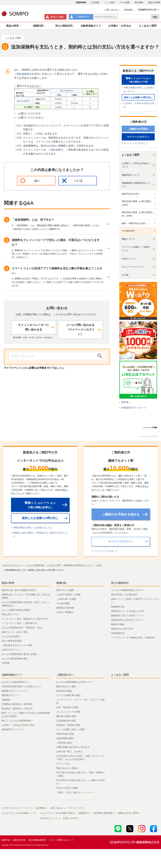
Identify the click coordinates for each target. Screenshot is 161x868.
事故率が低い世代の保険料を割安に (19, 590)
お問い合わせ (112, 10)
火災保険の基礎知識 (104, 813)
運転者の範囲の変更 (66, 716)
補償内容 (61, 583)
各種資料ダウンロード (134, 408)
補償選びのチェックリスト (15, 691)
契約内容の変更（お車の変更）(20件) (137, 203)
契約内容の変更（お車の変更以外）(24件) (137, 214)
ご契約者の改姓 (64, 743)
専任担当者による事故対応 (124, 595)
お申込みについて (50, 818)
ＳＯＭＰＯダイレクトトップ (17, 808)
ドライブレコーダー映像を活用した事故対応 (133, 638)
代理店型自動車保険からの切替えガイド (21, 686)
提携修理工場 (118, 607)
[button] (13, 26)
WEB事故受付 (118, 633)
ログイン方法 (63, 764)
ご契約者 (83, 17)
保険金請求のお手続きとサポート (128, 620)
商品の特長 (8, 583)
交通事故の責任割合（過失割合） (18, 704)
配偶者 (82, 150)
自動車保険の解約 (65, 738)
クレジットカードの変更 (68, 712)
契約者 (55, 150)
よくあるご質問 (130, 155)
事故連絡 (57, 17)
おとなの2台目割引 (11, 636)
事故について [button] (128, 239)
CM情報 (6, 663)
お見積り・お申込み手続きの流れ (139, 105)
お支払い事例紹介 (65, 612)
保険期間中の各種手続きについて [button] (136, 185)
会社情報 (41, 808)
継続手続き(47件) (130, 194)
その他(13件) (128, 231)
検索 (155, 17)
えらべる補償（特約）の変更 (71, 729)
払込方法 (34, 86)
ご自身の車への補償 (66, 599)
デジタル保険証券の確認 (68, 695)
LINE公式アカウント (12, 650)
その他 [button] (125, 275)
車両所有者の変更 (65, 734)
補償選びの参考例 (65, 608)
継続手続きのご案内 (66, 686)
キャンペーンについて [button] (133, 267)
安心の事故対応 (120, 583)
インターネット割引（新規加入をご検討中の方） (26, 619)
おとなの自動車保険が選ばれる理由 (19, 654)
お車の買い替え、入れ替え (69, 752)
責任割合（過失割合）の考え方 (17, 708)
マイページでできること (136, 143)
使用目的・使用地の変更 (68, 725)
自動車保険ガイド (12, 675)
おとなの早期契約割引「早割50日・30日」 (23, 628)
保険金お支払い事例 (129, 813)
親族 (106, 150)
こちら (61, 368)
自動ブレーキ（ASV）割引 (15, 632)
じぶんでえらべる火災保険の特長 (58, 813)
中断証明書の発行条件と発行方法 (73, 747)
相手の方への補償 (65, 590)
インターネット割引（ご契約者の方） (20, 623)
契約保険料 (23, 74)
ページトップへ (149, 436)
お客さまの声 (71, 818)
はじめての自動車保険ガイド (16, 682)
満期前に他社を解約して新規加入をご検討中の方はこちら (40, 534)
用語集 (126, 402)
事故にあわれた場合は (67, 768)
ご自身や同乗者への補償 (68, 595)
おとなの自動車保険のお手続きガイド (75, 682)
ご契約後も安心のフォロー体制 (17, 645)
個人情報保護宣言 (37, 840)
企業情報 (129, 10)
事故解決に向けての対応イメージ (128, 615)
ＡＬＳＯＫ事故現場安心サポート (128, 590)
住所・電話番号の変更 (67, 707)
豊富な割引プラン (10, 614)
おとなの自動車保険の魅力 (15, 659)
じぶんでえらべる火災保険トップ (19, 813)
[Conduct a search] (52, 356)
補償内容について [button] (131, 175)
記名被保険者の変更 (66, 721)
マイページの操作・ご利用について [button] (136, 249)
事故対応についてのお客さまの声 (128, 611)
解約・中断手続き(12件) (134, 223)
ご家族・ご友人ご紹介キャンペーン (75, 792)
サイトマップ (76, 808)
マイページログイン (106, 17)
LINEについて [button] (129, 259)
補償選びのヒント (10, 695)
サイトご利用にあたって (61, 840)
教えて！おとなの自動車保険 (17, 721)
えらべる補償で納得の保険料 (16, 610)
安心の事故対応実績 (11, 641)
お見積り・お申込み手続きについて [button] (136, 165)
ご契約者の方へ (65, 675)
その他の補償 (63, 603)
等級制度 (6, 700)
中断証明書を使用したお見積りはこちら (139, 89)
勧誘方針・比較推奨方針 (14, 840)
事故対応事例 (118, 624)
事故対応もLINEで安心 (122, 629)
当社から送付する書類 (67, 788)
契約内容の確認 (64, 691)
